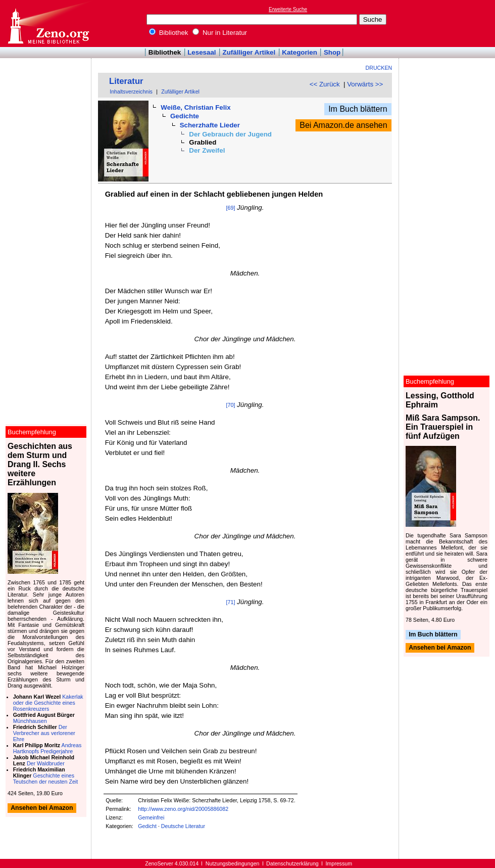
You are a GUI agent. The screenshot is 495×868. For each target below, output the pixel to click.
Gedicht (147, 826)
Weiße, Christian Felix (195, 107)
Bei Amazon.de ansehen (343, 125)
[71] (231, 602)
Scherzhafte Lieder (210, 125)
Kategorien (300, 52)
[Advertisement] (449, 23)
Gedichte (185, 116)
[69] (231, 208)
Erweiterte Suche (288, 9)
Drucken (379, 68)
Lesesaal (202, 52)
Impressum (339, 863)
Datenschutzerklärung (292, 863)
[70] (231, 405)
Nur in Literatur (220, 33)
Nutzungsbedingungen (233, 863)
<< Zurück (325, 84)
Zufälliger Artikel (249, 52)
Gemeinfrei (151, 817)
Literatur (126, 81)
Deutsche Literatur (183, 826)
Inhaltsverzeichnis (131, 92)
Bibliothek (169, 33)
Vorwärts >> (365, 84)
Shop (332, 52)
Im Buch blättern (358, 109)
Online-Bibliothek (48, 24)
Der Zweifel (207, 150)
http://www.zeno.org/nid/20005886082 (183, 809)
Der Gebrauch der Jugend (230, 134)
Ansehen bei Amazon (440, 648)
